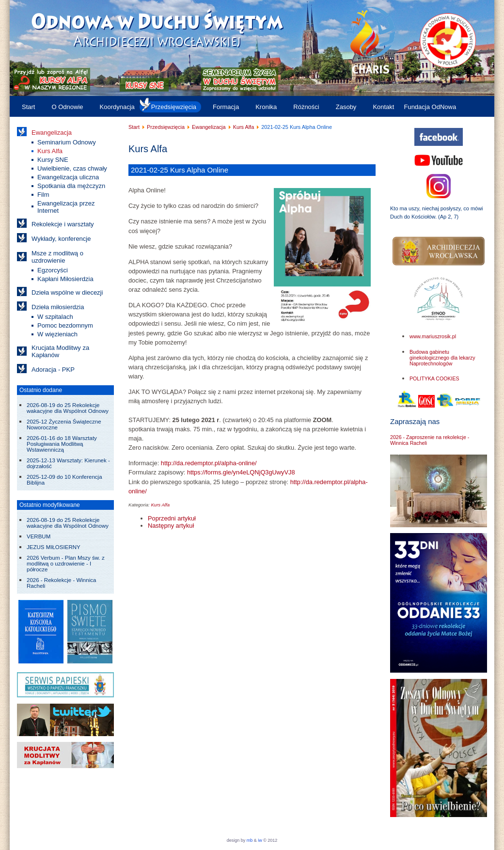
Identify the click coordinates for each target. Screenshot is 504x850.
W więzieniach (57, 334)
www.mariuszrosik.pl (433, 336)
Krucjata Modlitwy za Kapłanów (60, 351)
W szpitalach (55, 317)
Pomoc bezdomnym (65, 325)
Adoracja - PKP (53, 370)
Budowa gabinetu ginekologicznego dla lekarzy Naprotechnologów (442, 358)
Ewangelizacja (52, 133)
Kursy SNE (53, 160)
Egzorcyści (53, 270)
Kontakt (383, 107)
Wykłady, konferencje (61, 239)
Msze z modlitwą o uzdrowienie (57, 257)
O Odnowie (67, 107)
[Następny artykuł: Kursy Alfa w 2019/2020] (171, 526)
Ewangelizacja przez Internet (66, 207)
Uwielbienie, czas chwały (72, 168)
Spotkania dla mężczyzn (71, 186)
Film (43, 195)
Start (28, 107)
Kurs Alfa (50, 151)
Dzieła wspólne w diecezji (67, 292)
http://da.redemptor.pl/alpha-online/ (209, 463)
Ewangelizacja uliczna (68, 177)
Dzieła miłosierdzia (58, 307)
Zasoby (346, 107)
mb (250, 840)
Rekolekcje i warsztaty (63, 224)
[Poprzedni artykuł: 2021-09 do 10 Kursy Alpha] (172, 518)
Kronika (266, 107)
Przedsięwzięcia (174, 107)
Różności (306, 107)
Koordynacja (117, 107)
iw (260, 840)
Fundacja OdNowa (430, 107)
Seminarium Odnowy (67, 142)
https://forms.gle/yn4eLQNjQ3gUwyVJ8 (241, 472)
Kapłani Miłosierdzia (65, 279)
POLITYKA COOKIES (434, 378)
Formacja (226, 107)
